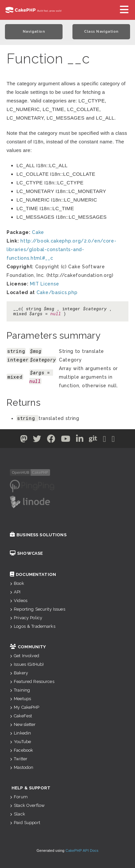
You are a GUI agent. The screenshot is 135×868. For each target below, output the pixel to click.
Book (17, 583)
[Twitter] (24, 440)
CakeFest (21, 716)
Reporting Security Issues (38, 609)
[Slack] (105, 440)
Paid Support (25, 823)
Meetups (20, 699)
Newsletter (23, 724)
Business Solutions (38, 535)
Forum (19, 797)
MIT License (45, 284)
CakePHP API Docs (82, 850)
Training (20, 690)
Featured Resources (32, 681)
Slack (17, 814)
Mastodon (22, 767)
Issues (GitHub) (27, 664)
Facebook (21, 750)
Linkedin (20, 733)
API (15, 592)
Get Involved (25, 656)
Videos (19, 601)
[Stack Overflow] (113, 440)
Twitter (19, 759)
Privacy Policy (26, 618)
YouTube (20, 742)
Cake (38, 232)
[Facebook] (51, 440)
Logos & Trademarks (33, 626)
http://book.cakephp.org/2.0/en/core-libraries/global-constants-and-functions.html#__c (61, 249)
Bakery (19, 673)
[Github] (93, 440)
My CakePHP (25, 707)
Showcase (26, 553)
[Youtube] (66, 440)
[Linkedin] (80, 440)
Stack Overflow (27, 805)
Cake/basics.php (57, 292)
